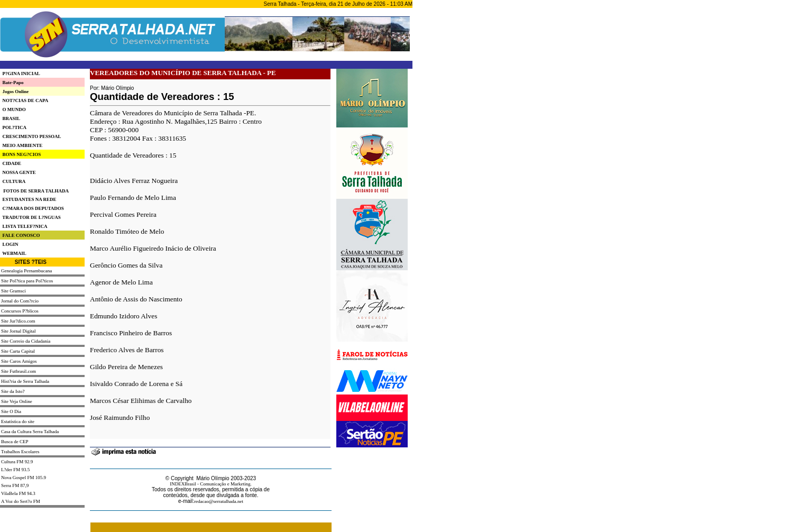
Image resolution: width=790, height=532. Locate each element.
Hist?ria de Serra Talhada (25, 381)
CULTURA (13, 181)
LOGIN (9, 244)
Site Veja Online (17, 401)
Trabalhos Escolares (20, 452)
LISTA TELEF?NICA (24, 226)
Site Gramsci (13, 291)
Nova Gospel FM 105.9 (24, 478)
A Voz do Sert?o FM (21, 501)
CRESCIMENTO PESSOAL (31, 136)
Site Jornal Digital (19, 331)
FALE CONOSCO (20, 235)
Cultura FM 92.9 (17, 462)
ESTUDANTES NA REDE (28, 199)
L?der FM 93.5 (15, 470)
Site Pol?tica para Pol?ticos (27, 281)
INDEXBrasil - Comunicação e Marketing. (211, 484)
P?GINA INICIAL (20, 74)
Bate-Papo (12, 82)
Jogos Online (14, 91)
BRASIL (10, 118)
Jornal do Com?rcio (20, 301)
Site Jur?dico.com (18, 321)
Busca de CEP (15, 442)
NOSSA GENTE (18, 172)
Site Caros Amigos (19, 361)
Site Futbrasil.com (19, 371)
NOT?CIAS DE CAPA (24, 100)
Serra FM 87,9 (15, 485)
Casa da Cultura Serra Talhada (30, 432)
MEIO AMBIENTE (21, 145)
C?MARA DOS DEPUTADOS (32, 208)
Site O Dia (11, 411)
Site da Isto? (13, 391)
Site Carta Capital (18, 351)
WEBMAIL (13, 253)
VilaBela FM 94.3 (18, 493)
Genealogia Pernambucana (26, 271)
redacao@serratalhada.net (219, 501)
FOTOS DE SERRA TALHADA (36, 191)
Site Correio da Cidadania (26, 341)
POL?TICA (13, 127)
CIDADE (11, 163)
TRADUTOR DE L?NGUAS (30, 217)
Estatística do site (18, 421)
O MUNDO (13, 109)
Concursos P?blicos (20, 311)
